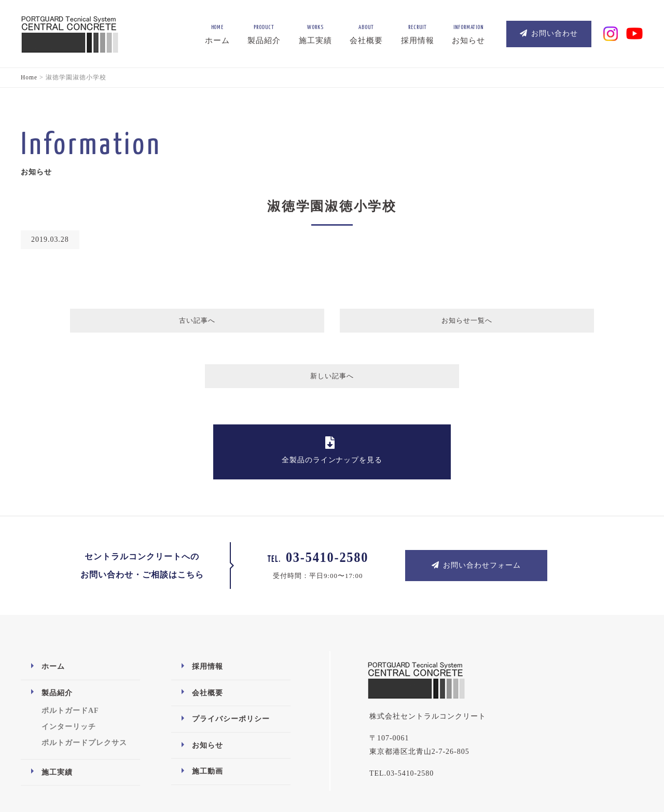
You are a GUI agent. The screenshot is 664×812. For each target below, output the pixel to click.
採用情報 (208, 614)
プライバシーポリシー (231, 666)
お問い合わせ (549, 33)
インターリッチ (69, 674)
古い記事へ (185, 323)
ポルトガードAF (70, 658)
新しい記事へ (478, 323)
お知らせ (208, 693)
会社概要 (208, 640)
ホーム (53, 614)
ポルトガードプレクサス (84, 690)
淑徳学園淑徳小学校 (332, 206)
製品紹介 (57, 640)
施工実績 (57, 719)
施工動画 (208, 719)
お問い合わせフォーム (476, 512)
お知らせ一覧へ (331, 323)
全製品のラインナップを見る (332, 398)
